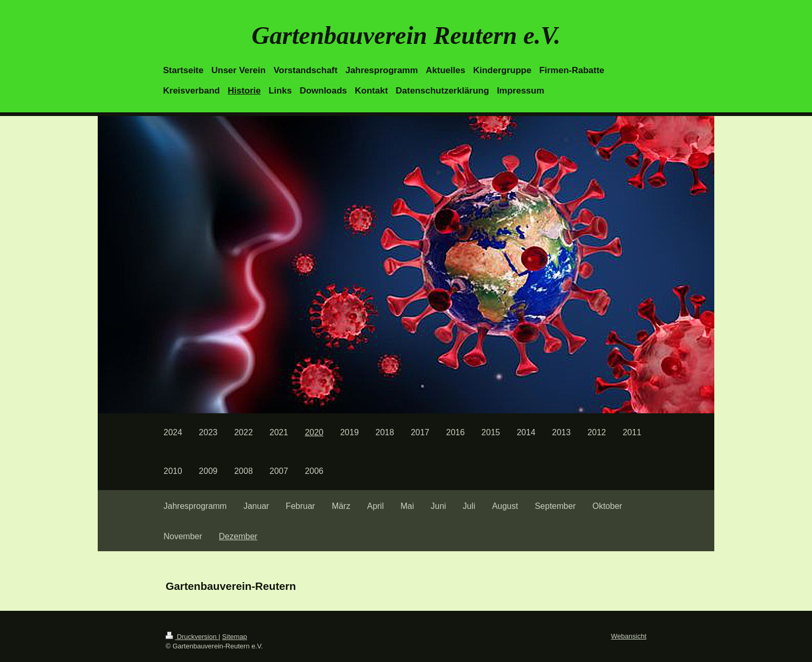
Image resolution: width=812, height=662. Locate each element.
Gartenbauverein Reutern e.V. (406, 35)
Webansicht (629, 636)
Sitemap (235, 637)
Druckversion (192, 637)
